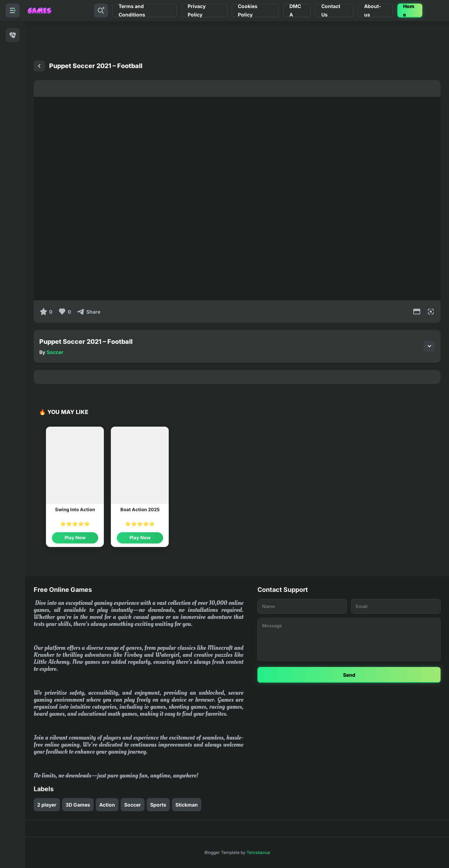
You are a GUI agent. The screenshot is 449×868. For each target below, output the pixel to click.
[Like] (64, 312)
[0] (46, 312)
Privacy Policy (197, 11)
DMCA (295, 11)
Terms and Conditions (132, 11)
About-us (373, 11)
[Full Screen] (431, 312)
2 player (47, 805)
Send (349, 675)
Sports (158, 805)
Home (409, 11)
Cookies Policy (248, 11)
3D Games (78, 805)
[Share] (88, 312)
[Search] (101, 11)
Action (107, 805)
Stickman (187, 805)
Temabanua (258, 852)
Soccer (55, 352)
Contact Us (331, 11)
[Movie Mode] (417, 312)
